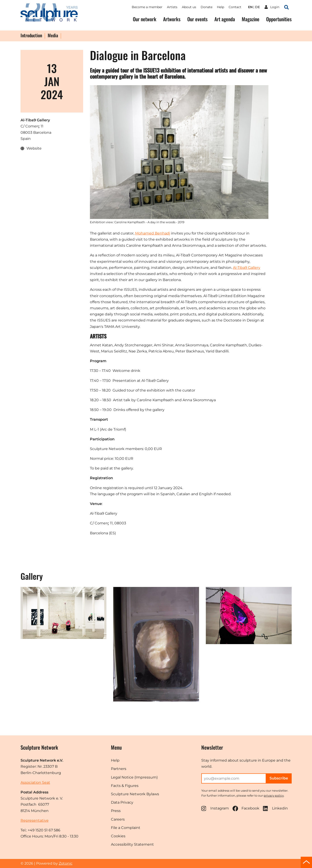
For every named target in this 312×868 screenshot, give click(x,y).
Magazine (251, 19)
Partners (119, 769)
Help (221, 7)
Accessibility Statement (132, 844)
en (250, 7)
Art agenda (225, 19)
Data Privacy (122, 802)
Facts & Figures (125, 786)
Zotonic (66, 863)
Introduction (31, 36)
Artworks (172, 19)
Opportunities (279, 19)
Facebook (246, 808)
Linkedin (275, 808)
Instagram (215, 808)
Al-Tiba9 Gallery (247, 268)
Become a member (147, 7)
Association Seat (35, 782)
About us (189, 7)
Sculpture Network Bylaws (135, 794)
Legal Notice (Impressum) (134, 777)
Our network (145, 19)
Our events (197, 19)
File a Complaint (126, 828)
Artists (172, 7)
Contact (235, 7)
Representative (35, 820)
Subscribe (279, 778)
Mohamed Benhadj (153, 233)
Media (53, 36)
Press (116, 811)
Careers (118, 819)
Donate (206, 7)
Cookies (118, 836)
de (257, 7)
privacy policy (274, 795)
